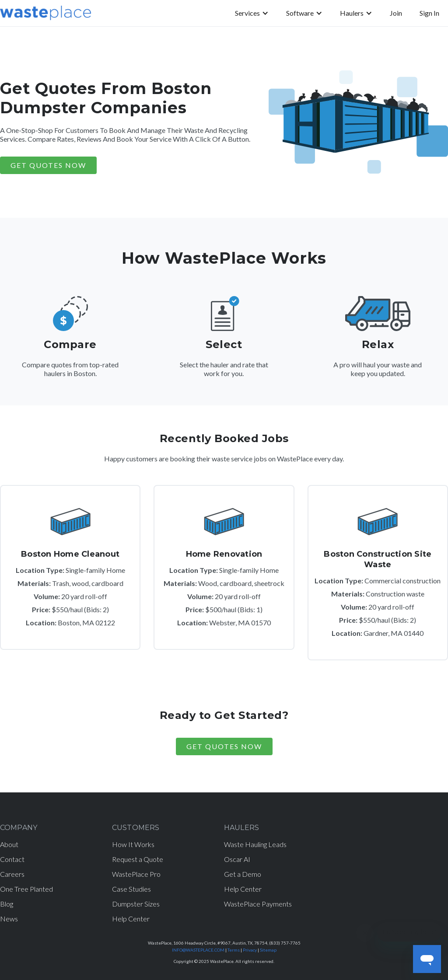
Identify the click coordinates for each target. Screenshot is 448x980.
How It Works (133, 844)
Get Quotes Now (224, 746)
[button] (252, 13)
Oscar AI (237, 859)
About (9, 844)
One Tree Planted (26, 889)
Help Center (131, 919)
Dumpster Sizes (136, 904)
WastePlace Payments (258, 904)
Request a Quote (138, 859)
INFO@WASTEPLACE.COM (198, 950)
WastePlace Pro (136, 874)
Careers (12, 874)
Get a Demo (243, 874)
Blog (7, 904)
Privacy (250, 950)
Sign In (429, 13)
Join (396, 13)
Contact (12, 859)
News (9, 919)
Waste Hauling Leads (255, 844)
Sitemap (268, 950)
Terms (234, 950)
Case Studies (131, 889)
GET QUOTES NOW (48, 165)
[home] (45, 13)
